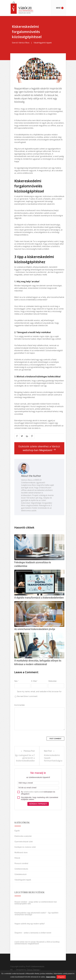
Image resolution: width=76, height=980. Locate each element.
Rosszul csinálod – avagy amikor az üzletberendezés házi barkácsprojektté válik (36, 903)
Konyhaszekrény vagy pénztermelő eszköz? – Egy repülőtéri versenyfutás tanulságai (36, 914)
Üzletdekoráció (21, 874)
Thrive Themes (33, 970)
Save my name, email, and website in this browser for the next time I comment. (39, 694)
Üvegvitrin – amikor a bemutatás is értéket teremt (33, 933)
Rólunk (17, 858)
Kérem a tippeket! (38, 804)
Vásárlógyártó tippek (43, 43)
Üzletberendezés (21, 869)
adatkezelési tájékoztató (33, 792)
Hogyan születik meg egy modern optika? (30, 924)
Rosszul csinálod (21, 863)
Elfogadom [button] (61, 977)
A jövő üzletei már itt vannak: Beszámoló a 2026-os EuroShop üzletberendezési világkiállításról (37, 943)
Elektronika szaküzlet (23, 836)
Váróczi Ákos (24, 43)
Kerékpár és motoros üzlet (25, 847)
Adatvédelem (51, 977)
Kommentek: (20, 705)
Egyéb (17, 831)
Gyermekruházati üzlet (24, 842)
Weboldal (52, 681)
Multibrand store (21, 853)
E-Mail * (34, 681)
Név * (17, 681)
